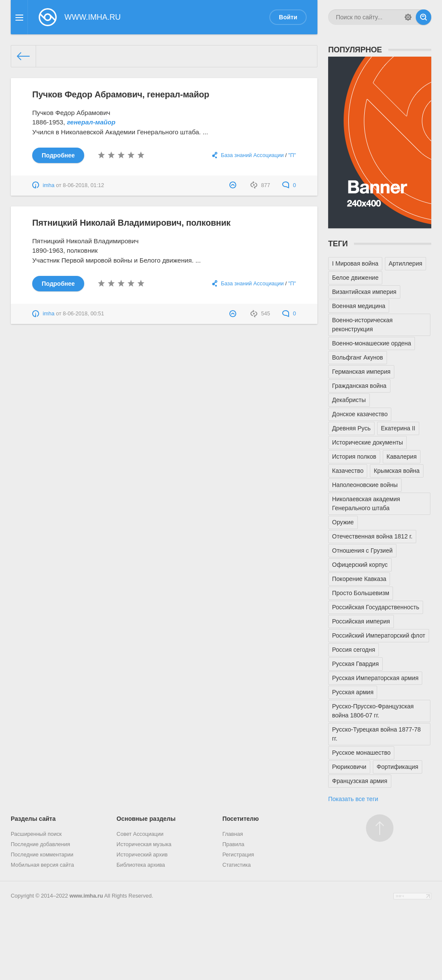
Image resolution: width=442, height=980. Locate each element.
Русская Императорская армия (375, 678)
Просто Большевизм (361, 593)
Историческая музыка (144, 844)
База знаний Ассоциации (252, 155)
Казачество (348, 471)
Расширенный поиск (36, 834)
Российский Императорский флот (379, 635)
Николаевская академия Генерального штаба (366, 504)
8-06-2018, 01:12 (83, 185)
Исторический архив (142, 855)
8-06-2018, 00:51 (83, 314)
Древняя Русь (351, 428)
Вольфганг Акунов (358, 357)
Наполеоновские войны (365, 485)
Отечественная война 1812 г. (372, 536)
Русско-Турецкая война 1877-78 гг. (376, 734)
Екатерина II (398, 428)
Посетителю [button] (241, 819)
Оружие (343, 522)
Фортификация (398, 767)
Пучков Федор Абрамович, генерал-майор (121, 94)
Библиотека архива (141, 865)
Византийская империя (364, 292)
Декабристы (349, 400)
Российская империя (361, 621)
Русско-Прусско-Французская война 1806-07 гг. (373, 711)
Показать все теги (353, 799)
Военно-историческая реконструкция (362, 325)
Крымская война (397, 471)
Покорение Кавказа (359, 579)
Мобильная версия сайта (42, 865)
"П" (292, 155)
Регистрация (238, 855)
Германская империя (361, 372)
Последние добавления (40, 844)
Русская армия (353, 692)
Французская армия (360, 781)
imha (49, 185)
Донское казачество (360, 414)
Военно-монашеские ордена (372, 343)
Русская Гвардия (355, 664)
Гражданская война (359, 386)
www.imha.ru (86, 896)
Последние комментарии (42, 855)
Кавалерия (402, 457)
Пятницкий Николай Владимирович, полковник (131, 223)
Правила (233, 844)
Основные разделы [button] (146, 819)
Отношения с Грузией (362, 550)
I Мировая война (355, 263)
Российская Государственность (376, 607)
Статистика (237, 865)
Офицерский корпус (360, 565)
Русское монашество (361, 753)
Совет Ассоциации (140, 834)
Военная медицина (359, 306)
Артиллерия (405, 263)
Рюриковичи (349, 767)
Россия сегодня (354, 650)
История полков (354, 457)
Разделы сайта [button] (33, 819)
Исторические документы (367, 442)
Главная (233, 834)
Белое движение (355, 278)
